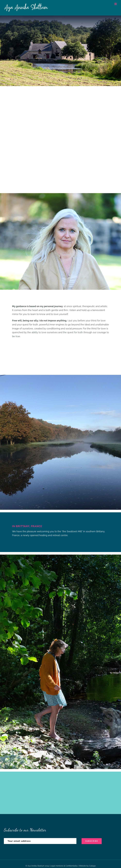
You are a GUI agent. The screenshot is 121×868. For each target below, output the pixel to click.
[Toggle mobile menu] (116, 4)
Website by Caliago (87, 866)
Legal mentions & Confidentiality (64, 866)
